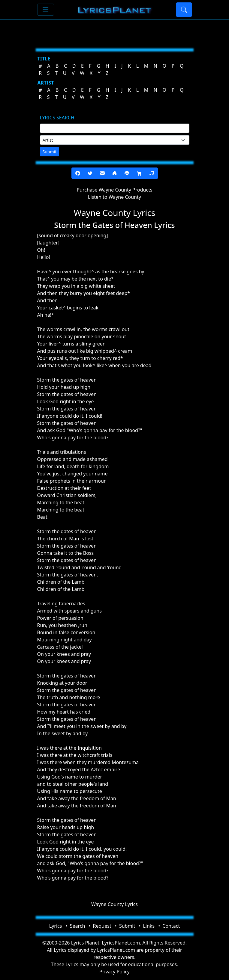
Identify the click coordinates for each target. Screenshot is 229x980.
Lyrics (56, 926)
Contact (171, 926)
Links (149, 926)
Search (78, 926)
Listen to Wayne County (115, 197)
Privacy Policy (115, 972)
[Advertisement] (115, 32)
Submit (50, 152)
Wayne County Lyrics (115, 904)
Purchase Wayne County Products (114, 190)
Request (102, 926)
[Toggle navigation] (46, 10)
